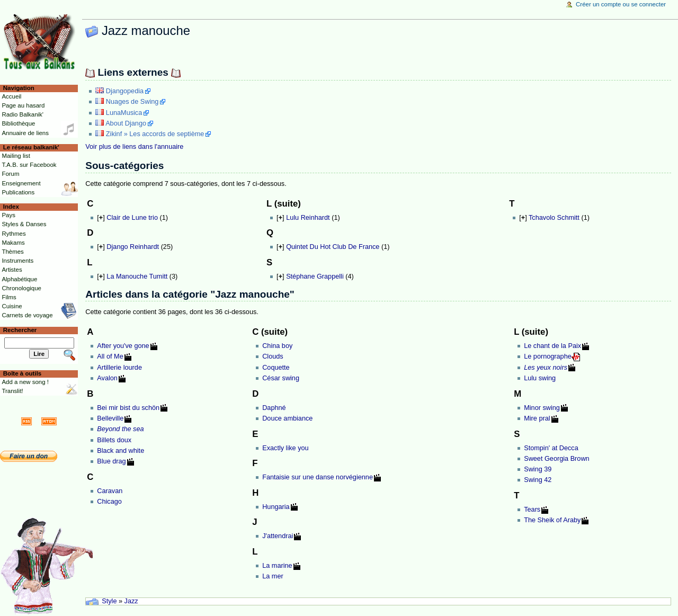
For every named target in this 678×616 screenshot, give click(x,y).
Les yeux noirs (546, 368)
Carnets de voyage (27, 315)
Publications (18, 192)
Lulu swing (540, 378)
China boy (277, 346)
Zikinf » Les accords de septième (155, 134)
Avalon (107, 378)
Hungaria (276, 507)
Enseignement (21, 183)
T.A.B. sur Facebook (29, 165)
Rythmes (14, 234)
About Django (126, 123)
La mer (273, 576)
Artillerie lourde (119, 368)
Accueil (11, 96)
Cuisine (12, 306)
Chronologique (21, 288)
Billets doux (114, 440)
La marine (277, 566)
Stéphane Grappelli (315, 276)
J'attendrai (278, 536)
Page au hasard (23, 105)
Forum (10, 174)
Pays (8, 215)
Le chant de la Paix (552, 346)
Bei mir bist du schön (128, 408)
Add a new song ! (25, 382)
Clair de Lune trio (132, 218)
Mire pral (537, 418)
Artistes (12, 270)
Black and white (121, 451)
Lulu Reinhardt (308, 218)
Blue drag (111, 461)
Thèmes (12, 252)
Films (9, 297)
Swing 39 (538, 469)
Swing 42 (538, 480)
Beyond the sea (120, 429)
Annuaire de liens (25, 133)
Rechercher (20, 330)
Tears (532, 510)
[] (101, 218)
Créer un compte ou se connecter (621, 4)
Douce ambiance (287, 418)
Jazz (131, 601)
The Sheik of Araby (552, 520)
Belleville (110, 418)
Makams (13, 243)
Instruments (17, 261)
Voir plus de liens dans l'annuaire (134, 147)
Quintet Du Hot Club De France (333, 247)
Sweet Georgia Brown (556, 459)
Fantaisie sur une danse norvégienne (318, 477)
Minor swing (542, 408)
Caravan (110, 491)
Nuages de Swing (132, 102)
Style (109, 601)
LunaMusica (124, 113)
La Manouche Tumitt (137, 276)
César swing (281, 378)
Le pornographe (548, 356)
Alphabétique (19, 279)
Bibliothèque (18, 123)
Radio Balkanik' (23, 114)
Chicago (109, 502)
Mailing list (16, 156)
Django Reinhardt (133, 247)
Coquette (276, 368)
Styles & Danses (24, 224)
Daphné (274, 408)
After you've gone (123, 346)
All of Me (110, 356)
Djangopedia (125, 91)
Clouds (273, 356)
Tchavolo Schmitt (554, 218)
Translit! (12, 391)
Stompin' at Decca (551, 448)
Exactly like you (285, 448)
